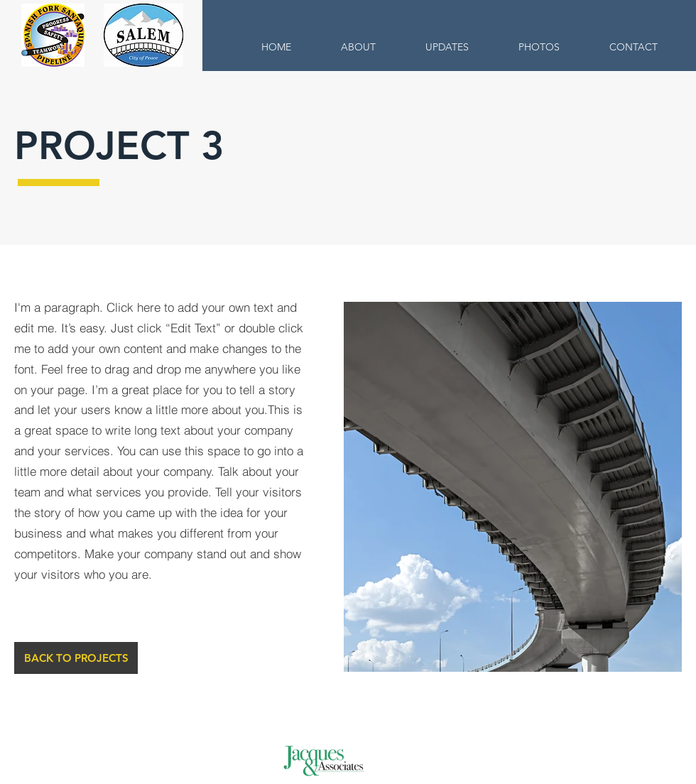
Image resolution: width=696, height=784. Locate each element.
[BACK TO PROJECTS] (76, 658)
